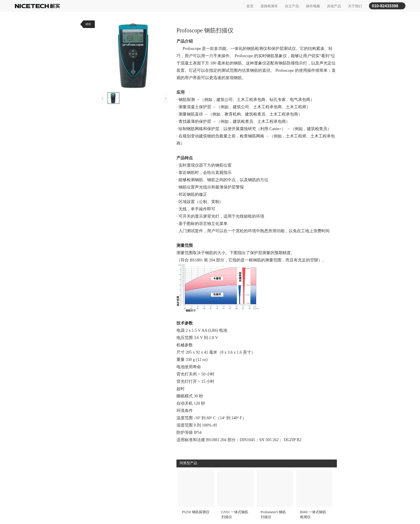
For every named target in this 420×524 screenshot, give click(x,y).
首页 (250, 6)
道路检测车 (269, 6)
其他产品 (334, 6)
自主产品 (292, 6)
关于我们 (355, 6)
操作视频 (313, 6)
